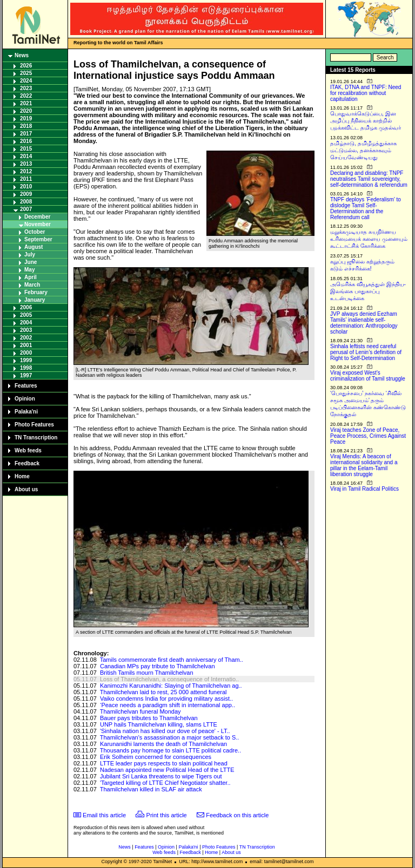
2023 (26, 88)
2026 (26, 66)
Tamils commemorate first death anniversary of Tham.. (172, 660)
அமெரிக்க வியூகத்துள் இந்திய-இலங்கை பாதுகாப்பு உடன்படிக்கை (368, 291)
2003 (26, 330)
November (38, 224)
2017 (26, 134)
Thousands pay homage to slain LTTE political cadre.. (171, 750)
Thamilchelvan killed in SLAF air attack (151, 789)
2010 (26, 187)
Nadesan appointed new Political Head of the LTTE (167, 770)
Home (22, 476)
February (36, 292)
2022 (26, 96)
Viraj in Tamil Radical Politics (364, 489)
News (22, 55)
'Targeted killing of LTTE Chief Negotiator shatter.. (165, 783)
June (31, 262)
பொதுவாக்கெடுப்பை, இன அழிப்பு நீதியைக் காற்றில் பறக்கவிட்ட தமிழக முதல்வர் (366, 121)
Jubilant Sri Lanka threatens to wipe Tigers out (161, 776)
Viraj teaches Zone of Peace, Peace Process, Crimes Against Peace (368, 436)
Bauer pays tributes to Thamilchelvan (149, 718)
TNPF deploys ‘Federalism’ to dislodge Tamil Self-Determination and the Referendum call (366, 208)
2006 (26, 307)
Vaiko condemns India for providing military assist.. (166, 699)
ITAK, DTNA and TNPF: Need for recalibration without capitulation (366, 93)
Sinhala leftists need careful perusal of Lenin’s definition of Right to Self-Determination (366, 352)
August (34, 247)
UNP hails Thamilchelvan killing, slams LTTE (159, 724)
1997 (26, 375)
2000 (26, 353)
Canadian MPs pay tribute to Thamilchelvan (158, 666)
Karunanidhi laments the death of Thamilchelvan (163, 744)
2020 (26, 111)
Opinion (25, 399)
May (29, 270)
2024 (26, 81)
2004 (26, 323)
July (30, 255)
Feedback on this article (237, 815)
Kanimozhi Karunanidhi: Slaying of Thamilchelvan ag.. (171, 686)
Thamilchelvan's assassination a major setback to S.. (170, 737)
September (38, 239)
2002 (26, 338)
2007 (26, 209)
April (31, 277)
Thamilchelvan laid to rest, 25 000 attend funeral (163, 692)
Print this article (167, 815)
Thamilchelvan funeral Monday (140, 711)
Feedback (27, 463)
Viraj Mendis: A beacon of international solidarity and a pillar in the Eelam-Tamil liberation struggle (364, 465)
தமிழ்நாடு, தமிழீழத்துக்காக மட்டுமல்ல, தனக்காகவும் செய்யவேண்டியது (363, 150)
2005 (26, 315)
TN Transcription (36, 438)
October (35, 232)
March (32, 285)
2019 (26, 118)
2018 (26, 126)
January (35, 300)
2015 (26, 149)
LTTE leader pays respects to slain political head (164, 763)
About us (26, 489)
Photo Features (34, 425)
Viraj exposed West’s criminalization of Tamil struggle (368, 376)
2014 (26, 156)
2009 (26, 194)
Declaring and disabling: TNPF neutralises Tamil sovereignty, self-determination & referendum (369, 179)
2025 (26, 73)
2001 (26, 345)
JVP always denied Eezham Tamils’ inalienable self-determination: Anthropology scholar (364, 323)
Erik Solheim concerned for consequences (156, 757)
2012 (26, 171)
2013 (26, 164)
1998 (26, 368)
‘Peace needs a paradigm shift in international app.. (168, 705)
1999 (26, 360)
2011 (26, 179)
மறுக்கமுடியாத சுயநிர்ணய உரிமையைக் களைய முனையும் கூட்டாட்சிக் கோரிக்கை (369, 239)
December (37, 217)
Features (26, 386)
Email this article (104, 815)
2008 (26, 202)
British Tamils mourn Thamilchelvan (147, 673)
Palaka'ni (26, 412)
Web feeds (28, 450)
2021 (26, 103)
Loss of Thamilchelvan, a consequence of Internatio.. (169, 679)
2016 (26, 141)
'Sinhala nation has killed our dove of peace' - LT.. (165, 731)
